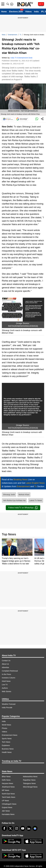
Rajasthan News (29, 780)
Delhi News (6, 780)
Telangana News (29, 783)
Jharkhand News (8, 787)
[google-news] (35, 828)
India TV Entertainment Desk (22, 58)
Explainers (6, 745)
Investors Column (9, 678)
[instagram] (17, 828)
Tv (20, 35)
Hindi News (6, 681)
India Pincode (7, 708)
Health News (7, 752)
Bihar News (6, 777)
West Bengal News (30, 787)
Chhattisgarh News (9, 804)
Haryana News (7, 783)
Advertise (5, 667)
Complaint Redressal (10, 671)
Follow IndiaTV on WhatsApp (23, 508)
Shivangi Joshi (9, 495)
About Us (5, 664)
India (36, 12)
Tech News (6, 742)
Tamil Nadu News (9, 797)
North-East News (8, 794)
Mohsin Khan (24, 495)
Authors (5, 688)
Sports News (7, 739)
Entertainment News (10, 735)
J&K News (6, 811)
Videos (28, 12)
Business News (8, 749)
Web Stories (7, 691)
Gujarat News (7, 807)
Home (4, 12)
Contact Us (6, 661)
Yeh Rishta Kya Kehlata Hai (14, 500)
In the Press (6, 674)
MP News (6, 790)
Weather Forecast (9, 704)
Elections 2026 (16, 12)
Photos (5, 728)
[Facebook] (4, 828)
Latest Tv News (36, 500)
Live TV (5, 685)
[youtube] (23, 828)
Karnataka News (8, 814)
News (4, 35)
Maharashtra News (30, 777)
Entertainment (13, 35)
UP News (5, 801)
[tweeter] (10, 828)
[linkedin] (29, 828)
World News (6, 725)
